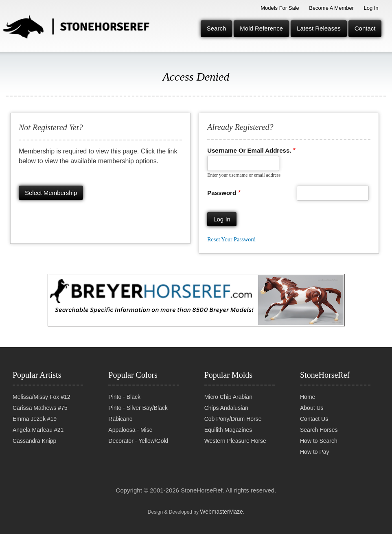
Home (308, 397)
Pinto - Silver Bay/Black (138, 408)
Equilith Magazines (228, 430)
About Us (312, 408)
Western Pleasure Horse (235, 441)
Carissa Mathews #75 (40, 408)
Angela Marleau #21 (38, 430)
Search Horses (319, 430)
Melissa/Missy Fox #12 (42, 397)
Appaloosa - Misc (130, 430)
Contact (365, 28)
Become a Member (331, 8)
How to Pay (315, 452)
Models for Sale (280, 8)
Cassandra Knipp (34, 441)
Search (217, 28)
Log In (371, 8)
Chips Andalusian (226, 408)
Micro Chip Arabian (228, 397)
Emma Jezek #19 (35, 419)
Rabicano (120, 419)
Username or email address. (249, 150)
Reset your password (231, 240)
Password (222, 193)
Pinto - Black (124, 397)
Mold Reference (261, 28)
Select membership (51, 193)
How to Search (319, 441)
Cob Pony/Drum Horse (233, 419)
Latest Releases (319, 28)
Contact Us (314, 419)
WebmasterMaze (221, 512)
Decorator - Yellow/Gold (138, 441)
